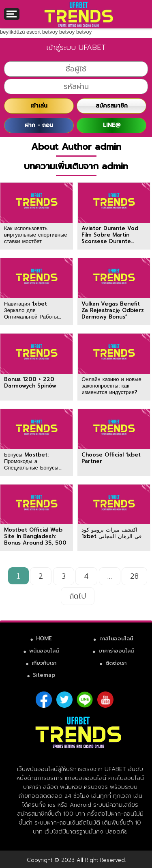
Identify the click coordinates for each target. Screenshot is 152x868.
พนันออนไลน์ (44, 651)
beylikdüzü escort (20, 32)
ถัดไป (78, 596)
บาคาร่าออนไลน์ (116, 651)
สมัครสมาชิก (112, 106)
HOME (44, 639)
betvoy (50, 32)
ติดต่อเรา (116, 663)
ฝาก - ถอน (39, 125)
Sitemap (44, 675)
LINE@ (112, 125)
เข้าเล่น (39, 106)
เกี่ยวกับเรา (44, 663)
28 (134, 576)
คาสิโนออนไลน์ (116, 639)
